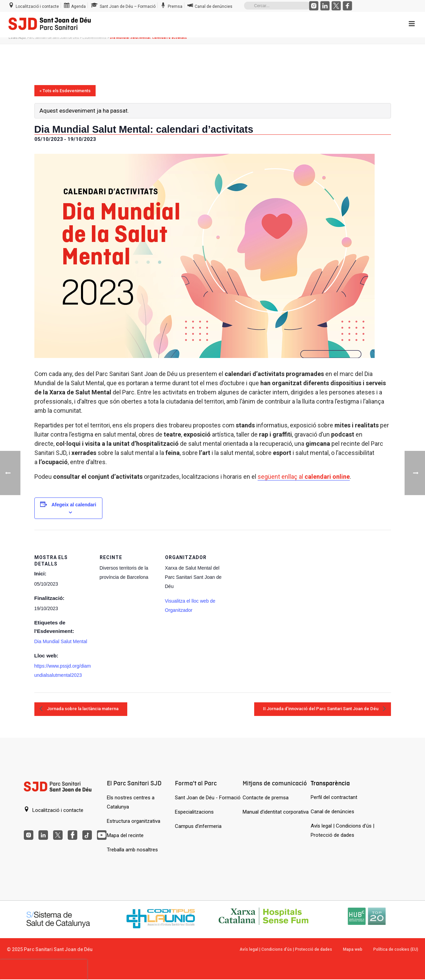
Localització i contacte (54, 810)
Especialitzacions (194, 812)
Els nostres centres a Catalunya (131, 802)
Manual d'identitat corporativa (276, 812)
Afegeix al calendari (74, 505)
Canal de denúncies (332, 812)
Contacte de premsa (266, 798)
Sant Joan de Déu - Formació (208, 798)
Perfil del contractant (334, 797)
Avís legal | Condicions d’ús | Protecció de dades (286, 949)
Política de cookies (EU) (396, 949)
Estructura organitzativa (134, 821)
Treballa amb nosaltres (132, 850)
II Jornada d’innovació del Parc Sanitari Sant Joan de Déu (321, 709)
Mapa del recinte (125, 835)
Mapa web (353, 949)
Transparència (330, 783)
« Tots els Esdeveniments (65, 91)
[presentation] (44, 970)
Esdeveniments (94, 38)
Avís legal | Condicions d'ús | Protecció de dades (342, 830)
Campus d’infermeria (198, 826)
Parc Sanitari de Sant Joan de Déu (53, 38)
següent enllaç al (304, 477)
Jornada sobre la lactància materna (82, 709)
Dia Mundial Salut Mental (61, 641)
